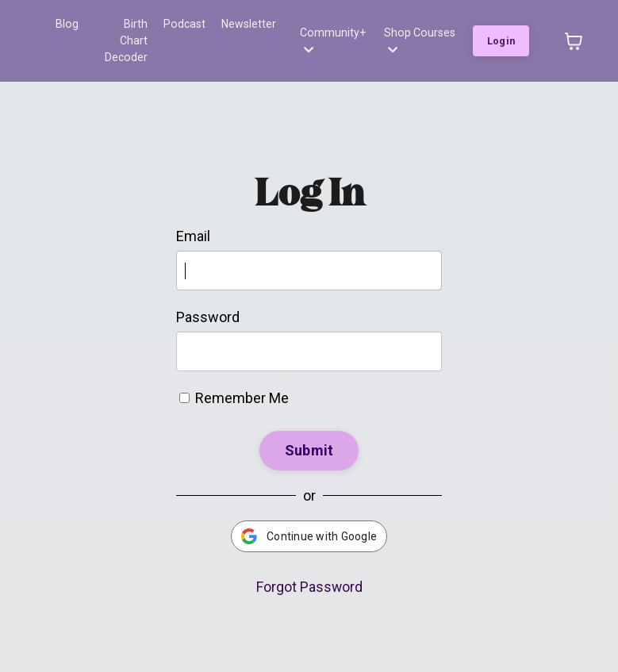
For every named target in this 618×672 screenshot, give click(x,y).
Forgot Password (309, 570)
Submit (309, 434)
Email (193, 219)
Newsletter (249, 24)
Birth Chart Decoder (121, 32)
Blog (67, 24)
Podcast (185, 24)
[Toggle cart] (574, 33)
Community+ (332, 32)
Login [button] (501, 32)
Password (208, 300)
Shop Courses (419, 32)
